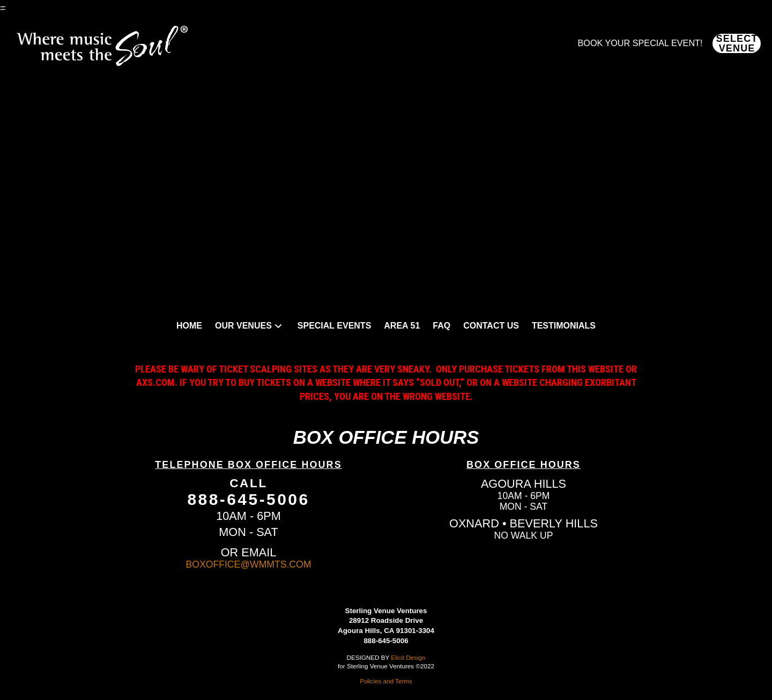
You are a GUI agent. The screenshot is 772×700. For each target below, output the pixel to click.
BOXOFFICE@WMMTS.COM (249, 564)
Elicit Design (408, 657)
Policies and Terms (386, 681)
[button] (737, 43)
